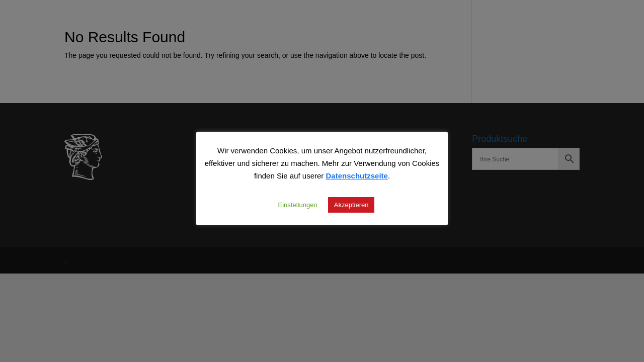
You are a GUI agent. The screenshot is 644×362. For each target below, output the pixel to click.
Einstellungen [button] (298, 205)
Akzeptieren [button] (351, 205)
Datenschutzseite (357, 175)
